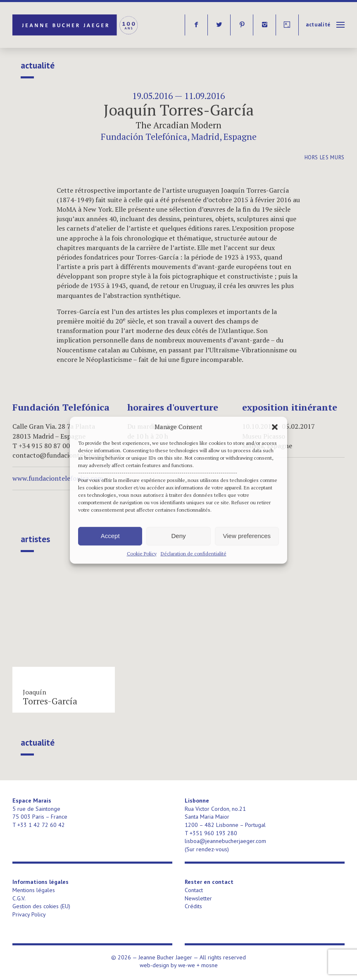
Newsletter (198, 898)
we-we (187, 965)
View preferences (247, 536)
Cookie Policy (142, 553)
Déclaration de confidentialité (194, 553)
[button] (275, 427)
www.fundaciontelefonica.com (58, 478)
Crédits (193, 906)
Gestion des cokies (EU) (41, 906)
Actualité (318, 25)
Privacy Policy (29, 914)
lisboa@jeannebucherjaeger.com (225, 841)
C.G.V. (19, 898)
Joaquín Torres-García (179, 110)
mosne (209, 965)
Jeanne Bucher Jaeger (76, 25)
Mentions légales (34, 890)
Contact (194, 890)
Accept (110, 536)
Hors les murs (325, 157)
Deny (178, 536)
